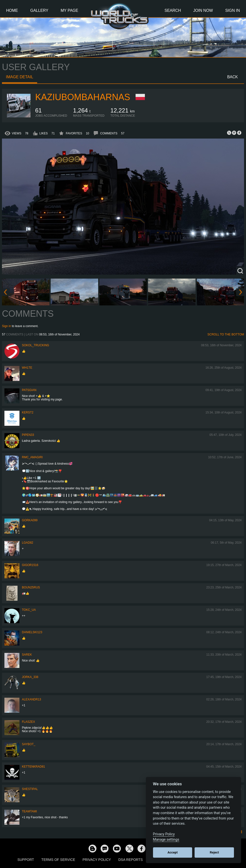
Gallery (39, 10)
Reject (214, 852)
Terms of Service (58, 860)
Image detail (20, 77)
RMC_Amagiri (32, 457)
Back (232, 77)
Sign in (7, 326)
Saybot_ (29, 744)
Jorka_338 (30, 677)
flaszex (28, 722)
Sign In (232, 10)
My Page (69, 10)
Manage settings (166, 840)
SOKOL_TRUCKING (36, 345)
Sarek (27, 655)
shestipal (30, 789)
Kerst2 (28, 412)
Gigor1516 (30, 565)
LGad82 (28, 543)
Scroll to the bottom (226, 334)
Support (26, 860)
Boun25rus (31, 587)
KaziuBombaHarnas (83, 97)
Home (12, 10)
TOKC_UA (29, 610)
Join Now (203, 10)
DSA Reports (131, 860)
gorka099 (30, 520)
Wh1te (27, 368)
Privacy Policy (97, 860)
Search (173, 10)
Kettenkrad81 (33, 767)
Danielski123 (32, 632)
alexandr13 (31, 699)
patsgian (29, 390)
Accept (173, 852)
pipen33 (28, 435)
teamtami (29, 811)
